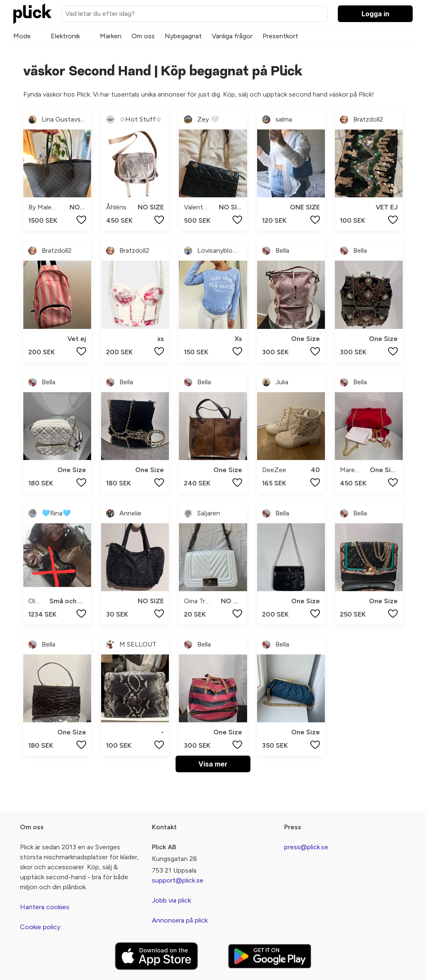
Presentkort (280, 36)
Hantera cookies (45, 907)
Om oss (143, 36)
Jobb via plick (171, 900)
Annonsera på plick (180, 920)
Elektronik (65, 36)
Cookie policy (40, 927)
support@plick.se (178, 880)
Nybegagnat (183, 36)
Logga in (375, 14)
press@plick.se (306, 847)
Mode (22, 36)
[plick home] (32, 14)
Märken (111, 36)
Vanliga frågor (232, 36)
